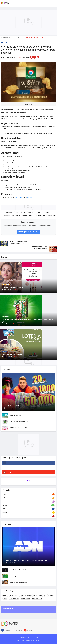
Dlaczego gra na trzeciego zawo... (19, 576)
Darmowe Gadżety (7, 37)
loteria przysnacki (8, 212)
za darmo (50, 595)
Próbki (4, 494)
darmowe (19, 215)
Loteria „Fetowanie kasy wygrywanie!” (12, 354)
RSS (37, 638)
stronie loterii (19, 197)
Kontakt (33, 638)
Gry (3, 516)
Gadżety (5, 512)
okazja (11, 595)
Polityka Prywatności (24, 638)
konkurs (5, 595)
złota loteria (38, 215)
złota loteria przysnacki (49, 215)
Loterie (17, 37)
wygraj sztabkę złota (9, 215)
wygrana (17, 595)
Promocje (5, 501)
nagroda (35, 595)
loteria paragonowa (37, 598)
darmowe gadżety (28, 215)
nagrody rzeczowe (25, 598)
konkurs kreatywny (14, 598)
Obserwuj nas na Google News (28, 232)
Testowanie (6, 285)
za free (5, 598)
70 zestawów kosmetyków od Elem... (20, 421)
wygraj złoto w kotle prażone (35, 212)
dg (45, 595)
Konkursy (5, 317)
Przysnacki (23, 212)
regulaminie (31, 197)
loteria (17, 212)
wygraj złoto (48, 212)
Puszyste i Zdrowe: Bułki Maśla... (19, 582)
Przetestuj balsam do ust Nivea (18, 428)
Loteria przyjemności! (15, 415)
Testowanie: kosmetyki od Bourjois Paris (13, 287)
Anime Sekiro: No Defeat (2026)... (19, 570)
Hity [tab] (29, 480)
